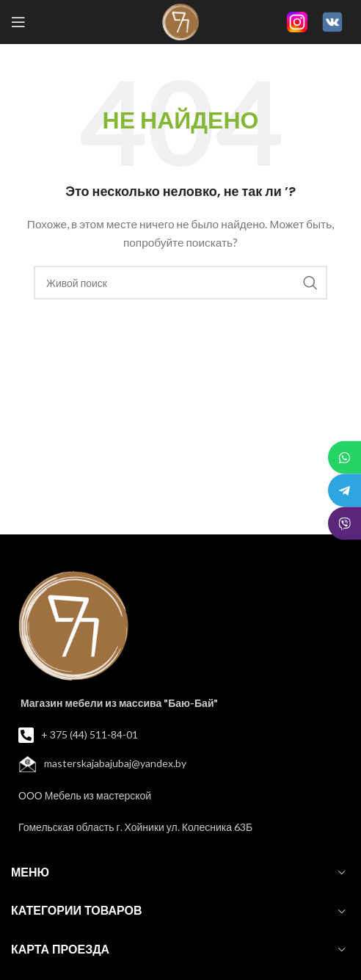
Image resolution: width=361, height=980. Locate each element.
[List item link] (180, 735)
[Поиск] (180, 283)
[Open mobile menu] (18, 22)
